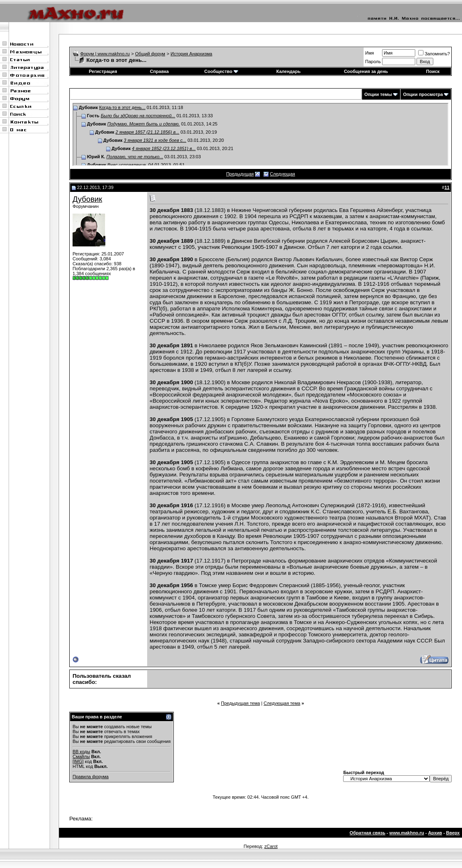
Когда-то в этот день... (122, 107)
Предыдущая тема (240, 703)
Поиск (433, 71)
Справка (159, 71)
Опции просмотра (423, 94)
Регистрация (103, 71)
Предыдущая (240, 174)
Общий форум (150, 54)
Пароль (373, 62)
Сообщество (221, 71)
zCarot (271, 846)
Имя (370, 53)
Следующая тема (282, 703)
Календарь (288, 71)
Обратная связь (368, 833)
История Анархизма (191, 54)
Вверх (453, 833)
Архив (435, 833)
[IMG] (78, 761)
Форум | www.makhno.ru (105, 54)
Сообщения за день (366, 71)
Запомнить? (434, 54)
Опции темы (378, 94)
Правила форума (91, 777)
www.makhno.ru (407, 833)
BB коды (81, 752)
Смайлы (81, 756)
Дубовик (87, 199)
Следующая (282, 174)
